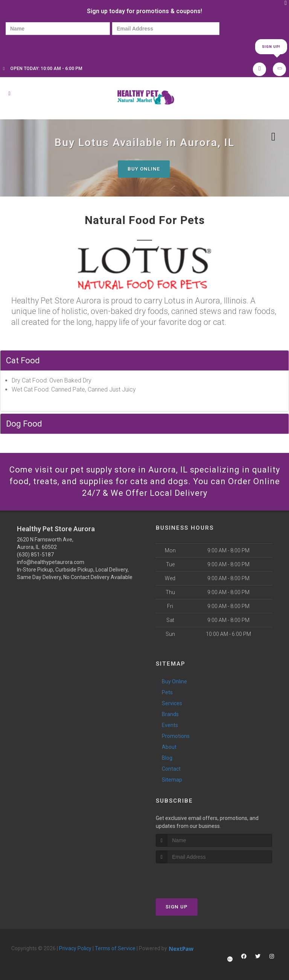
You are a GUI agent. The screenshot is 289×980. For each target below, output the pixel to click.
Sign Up (177, 907)
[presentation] (32, 46)
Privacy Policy (75, 948)
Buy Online (144, 169)
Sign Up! (271, 47)
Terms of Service (115, 948)
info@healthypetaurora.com (51, 562)
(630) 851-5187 (35, 555)
